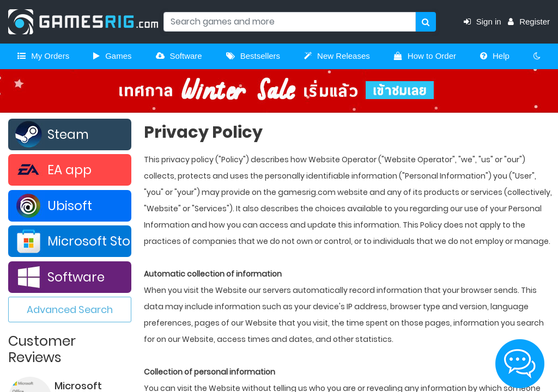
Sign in (486, 22)
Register (529, 22)
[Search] (290, 22)
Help (495, 56)
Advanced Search (70, 310)
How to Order (425, 56)
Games (112, 56)
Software (179, 56)
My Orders (43, 56)
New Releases (337, 56)
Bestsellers (253, 56)
